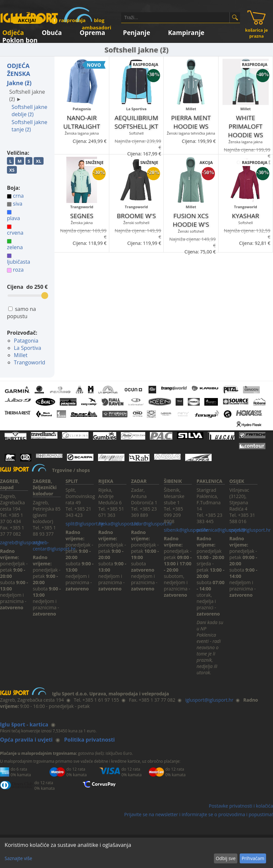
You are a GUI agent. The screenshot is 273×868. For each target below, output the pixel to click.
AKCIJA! (27, 20)
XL (39, 161)
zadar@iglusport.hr (152, 524)
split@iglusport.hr (84, 524)
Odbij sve (225, 858)
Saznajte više (18, 858)
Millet (21, 355)
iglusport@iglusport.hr (209, 700)
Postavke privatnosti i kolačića (241, 806)
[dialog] (136, 853)
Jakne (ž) (19, 83)
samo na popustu (21, 313)
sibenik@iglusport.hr (186, 530)
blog (99, 20)
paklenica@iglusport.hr (221, 530)
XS (12, 170)
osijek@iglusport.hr (250, 530)
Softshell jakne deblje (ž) (29, 111)
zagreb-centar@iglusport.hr (54, 546)
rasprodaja (68, 20)
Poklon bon (20, 39)
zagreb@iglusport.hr (22, 542)
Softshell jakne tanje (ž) (29, 126)
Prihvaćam (253, 858)
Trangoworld (30, 362)
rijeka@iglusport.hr (119, 524)
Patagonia (26, 341)
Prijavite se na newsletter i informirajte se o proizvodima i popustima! (199, 814)
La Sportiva (28, 348)
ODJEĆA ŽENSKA (18, 70)
